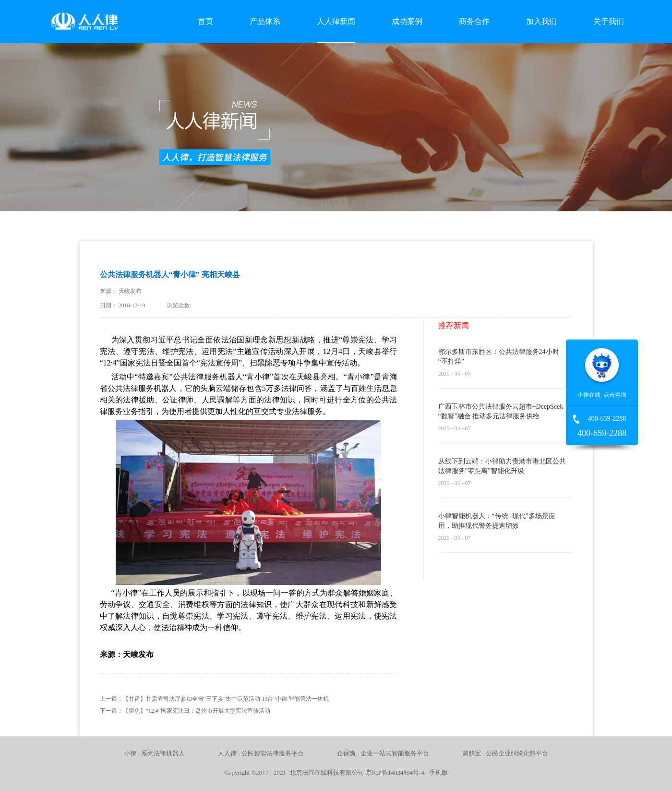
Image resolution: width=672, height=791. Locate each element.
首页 (205, 21)
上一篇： (215, 699)
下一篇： (185, 711)
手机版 (437, 773)
